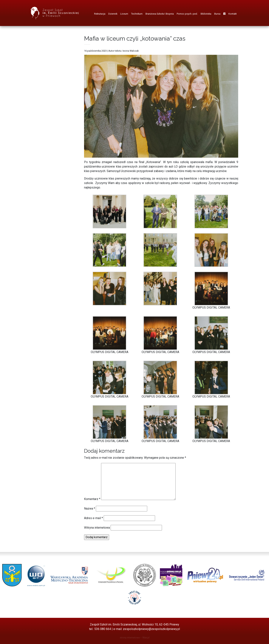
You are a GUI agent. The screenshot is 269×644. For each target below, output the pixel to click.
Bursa (217, 14)
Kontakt (233, 14)
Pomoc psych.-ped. (187, 14)
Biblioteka (206, 14)
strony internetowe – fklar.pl (135, 638)
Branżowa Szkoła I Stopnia (160, 14)
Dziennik (113, 14)
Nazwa (90, 509)
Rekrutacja (100, 14)
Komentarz (92, 499)
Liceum (124, 14)
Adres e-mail (93, 518)
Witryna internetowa (97, 528)
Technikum (137, 14)
